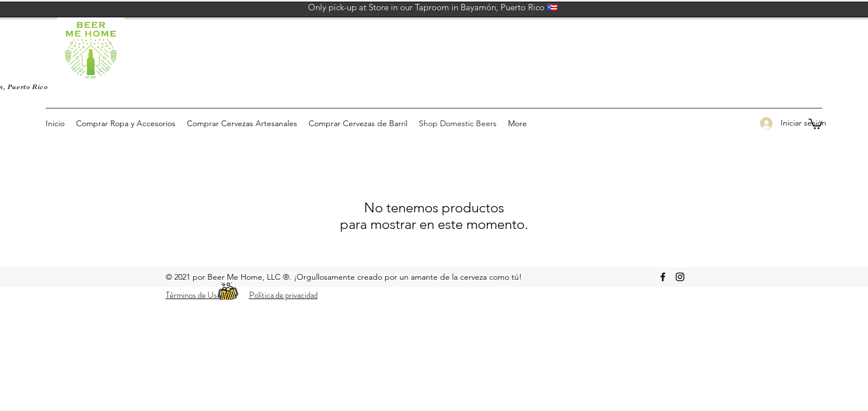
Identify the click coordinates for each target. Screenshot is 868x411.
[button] (815, 123)
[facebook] (663, 277)
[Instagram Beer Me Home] (680, 277)
